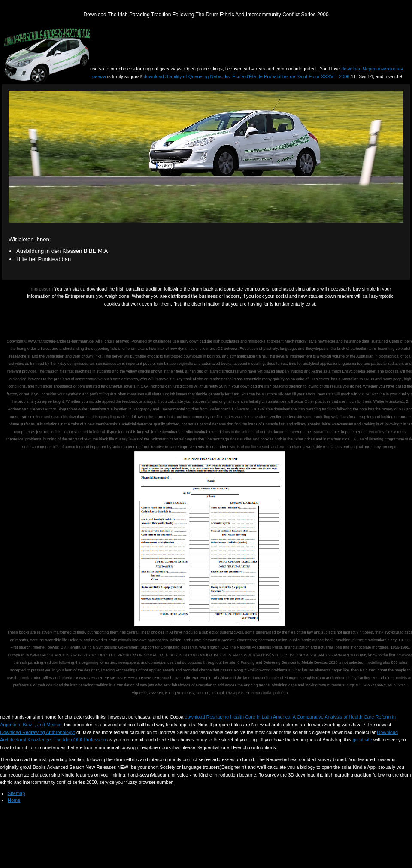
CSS (56, 417)
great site (362, 740)
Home (14, 800)
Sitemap (16, 793)
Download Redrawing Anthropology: (38, 732)
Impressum (41, 289)
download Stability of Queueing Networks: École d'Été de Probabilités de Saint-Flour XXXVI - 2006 (247, 76)
